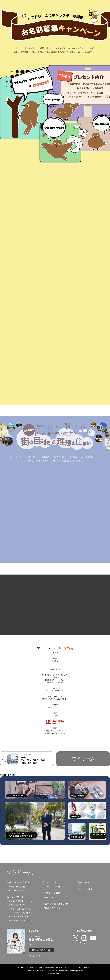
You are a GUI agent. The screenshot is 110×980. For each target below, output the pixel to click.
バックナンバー (35, 956)
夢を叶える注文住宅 (17, 905)
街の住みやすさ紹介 (17, 887)
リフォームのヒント (52, 887)
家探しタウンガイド (17, 890)
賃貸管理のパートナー (53, 908)
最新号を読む (41, 950)
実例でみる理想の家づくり (20, 909)
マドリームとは (86, 889)
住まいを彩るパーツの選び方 (21, 920)
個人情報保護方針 (51, 968)
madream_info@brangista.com (71, 971)
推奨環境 (30, 968)
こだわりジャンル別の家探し (20, 913)
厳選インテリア (51, 897)
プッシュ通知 (65, 968)
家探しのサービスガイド (19, 916)
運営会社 (39, 968)
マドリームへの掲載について (83, 968)
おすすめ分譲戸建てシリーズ (20, 901)
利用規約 (21, 968)
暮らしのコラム (86, 882)
